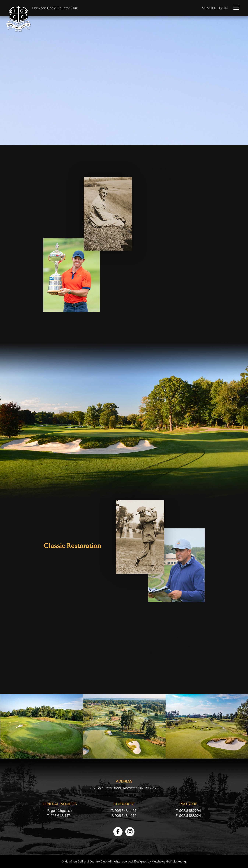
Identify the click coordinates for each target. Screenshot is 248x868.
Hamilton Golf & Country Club (55, 8)
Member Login (215, 8)
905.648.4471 (61, 815)
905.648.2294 (190, 811)
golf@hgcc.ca (61, 811)
